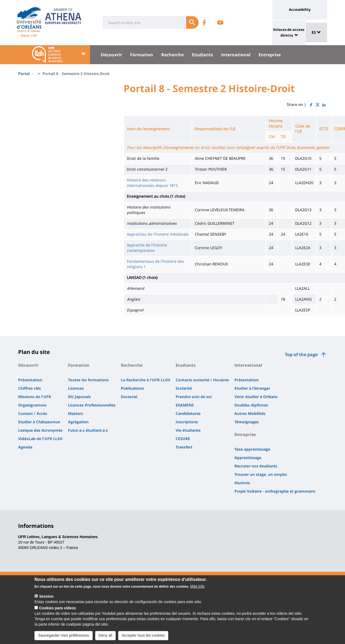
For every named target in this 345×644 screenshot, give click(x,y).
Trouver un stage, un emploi (261, 474)
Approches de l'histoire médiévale (158, 234)
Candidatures (188, 413)
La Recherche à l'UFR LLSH (146, 380)
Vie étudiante (188, 430)
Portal (24, 74)
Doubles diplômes (251, 405)
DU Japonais (79, 397)
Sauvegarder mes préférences (63, 638)
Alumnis (242, 483)
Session (46, 600)
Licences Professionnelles (92, 405)
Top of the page (301, 354)
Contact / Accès (33, 413)
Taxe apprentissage (252, 449)
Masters (75, 413)
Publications (132, 388)
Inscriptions (187, 422)
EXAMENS (185, 405)
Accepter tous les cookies (143, 638)
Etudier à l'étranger (252, 388)
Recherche (172, 55)
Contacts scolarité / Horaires (202, 380)
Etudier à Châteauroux (39, 422)
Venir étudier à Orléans (256, 397)
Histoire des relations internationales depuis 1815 (152, 183)
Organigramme (32, 405)
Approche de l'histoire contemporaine (147, 248)
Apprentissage (248, 458)
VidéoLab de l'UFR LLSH (40, 439)
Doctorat (129, 397)
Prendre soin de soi (194, 397)
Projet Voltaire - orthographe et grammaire (275, 491)
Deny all (106, 638)
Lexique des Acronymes (40, 430)
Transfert (184, 447)
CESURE (183, 439)
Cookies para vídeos (57, 611)
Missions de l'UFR (35, 397)
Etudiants (202, 55)
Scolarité (184, 388)
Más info (197, 590)
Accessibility (300, 9)
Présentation (30, 380)
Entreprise (270, 55)
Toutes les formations (88, 380)
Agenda (25, 447)
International (236, 55)
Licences (76, 388)
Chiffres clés (30, 388)
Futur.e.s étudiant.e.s (88, 430)
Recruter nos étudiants (256, 466)
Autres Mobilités (250, 413)
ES (316, 32)
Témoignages (247, 422)
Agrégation (78, 422)
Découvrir (111, 55)
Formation (142, 55)
